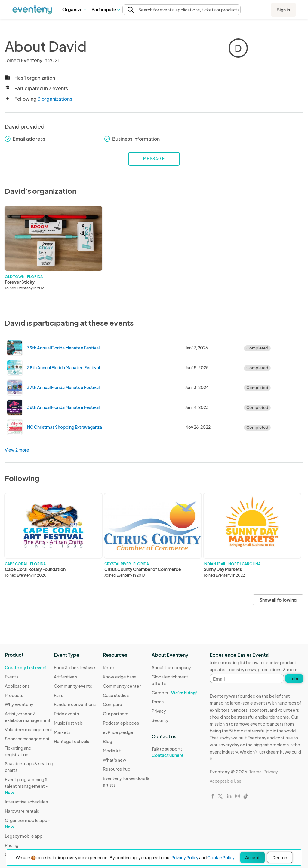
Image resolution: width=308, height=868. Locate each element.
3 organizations (55, 99)
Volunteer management (29, 729)
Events (12, 677)
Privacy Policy (185, 857)
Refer (109, 667)
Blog (108, 741)
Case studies (116, 695)
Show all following (278, 600)
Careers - (174, 693)
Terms (158, 702)
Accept (253, 857)
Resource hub (117, 769)
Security (160, 720)
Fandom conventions (75, 704)
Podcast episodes (121, 723)
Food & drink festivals (75, 667)
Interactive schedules (26, 802)
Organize (74, 9)
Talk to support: (176, 752)
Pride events (66, 714)
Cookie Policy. (221, 857)
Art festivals (66, 677)
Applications (17, 686)
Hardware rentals (22, 811)
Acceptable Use (226, 781)
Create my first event (26, 667)
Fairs (59, 695)
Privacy (159, 711)
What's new (115, 760)
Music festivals (68, 723)
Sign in (283, 10)
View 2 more (17, 450)
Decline (280, 857)
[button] (74, 9)
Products (14, 695)
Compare (112, 704)
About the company (171, 667)
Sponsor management (27, 739)
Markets (62, 732)
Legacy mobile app (24, 836)
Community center (122, 686)
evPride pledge (118, 732)
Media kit (112, 751)
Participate (106, 9)
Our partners (115, 714)
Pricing (12, 845)
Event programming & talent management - (26, 786)
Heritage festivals (71, 741)
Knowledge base (120, 677)
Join (294, 678)
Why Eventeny (19, 704)
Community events (73, 686)
